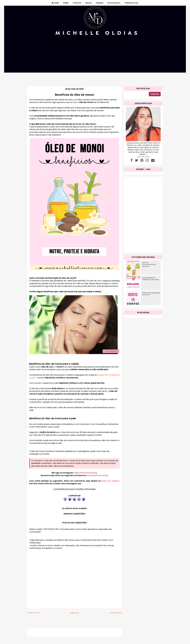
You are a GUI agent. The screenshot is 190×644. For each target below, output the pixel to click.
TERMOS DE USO (131, 3)
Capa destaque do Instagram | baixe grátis (151, 279)
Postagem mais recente (34, 613)
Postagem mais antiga (115, 613)
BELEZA (89, 3)
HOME (55, 3)
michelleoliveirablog (98, 475)
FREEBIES (100, 3)
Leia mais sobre (143, 157)
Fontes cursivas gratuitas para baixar (151, 294)
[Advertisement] (95, 64)
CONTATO (77, 3)
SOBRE (66, 3)
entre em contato (110, 481)
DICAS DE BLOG (114, 3)
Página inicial (74, 613)
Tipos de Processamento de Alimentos (149, 264)
